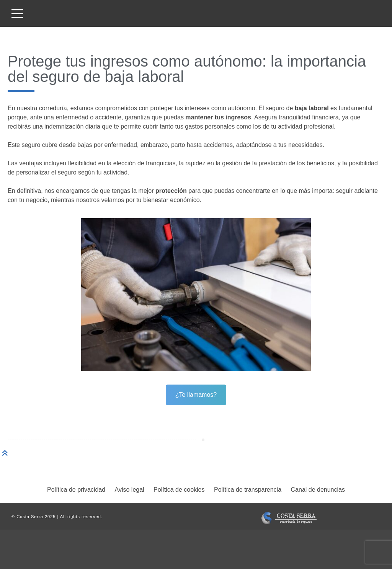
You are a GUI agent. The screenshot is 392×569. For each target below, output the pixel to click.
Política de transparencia (248, 490)
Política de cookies (179, 490)
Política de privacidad (76, 490)
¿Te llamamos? (196, 395)
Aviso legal (130, 490)
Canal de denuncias (318, 490)
